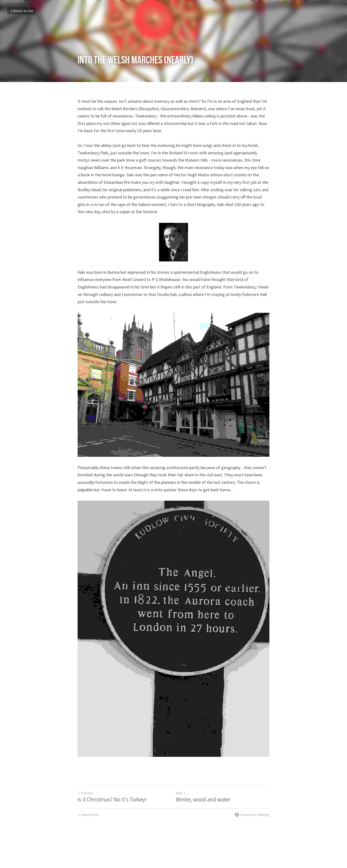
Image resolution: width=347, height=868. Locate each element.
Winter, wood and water (204, 800)
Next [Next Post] (181, 793)
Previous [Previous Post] (85, 793)
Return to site (21, 11)
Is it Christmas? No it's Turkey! (112, 800)
